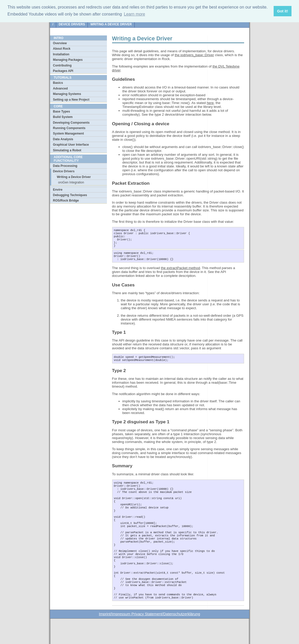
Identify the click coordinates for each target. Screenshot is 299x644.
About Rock (62, 49)
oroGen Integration (71, 182)
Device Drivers (72, 24)
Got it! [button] (282, 11)
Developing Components (71, 123)
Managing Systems (67, 94)
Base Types (62, 112)
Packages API (63, 71)
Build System (63, 117)
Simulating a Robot (67, 150)
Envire (58, 190)
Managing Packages (68, 60)
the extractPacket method (180, 273)
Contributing (62, 65)
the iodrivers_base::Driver (194, 55)
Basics (58, 83)
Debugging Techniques (70, 195)
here (210, 103)
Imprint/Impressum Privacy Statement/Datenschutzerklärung (149, 639)
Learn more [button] (135, 14)
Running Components (69, 128)
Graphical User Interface (71, 145)
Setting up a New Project (71, 100)
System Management (68, 134)
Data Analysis (63, 139)
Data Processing (65, 166)
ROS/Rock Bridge (66, 201)
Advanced (60, 88)
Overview (60, 43)
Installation (61, 54)
